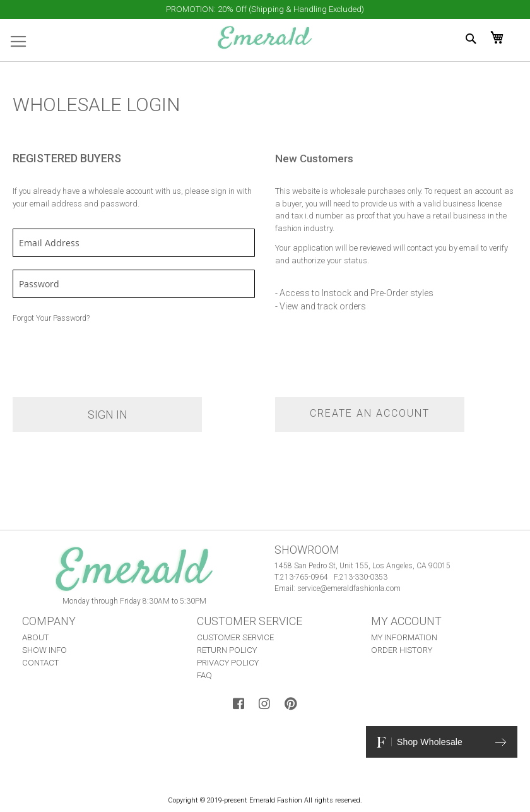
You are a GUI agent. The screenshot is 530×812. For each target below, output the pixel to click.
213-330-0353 (363, 577)
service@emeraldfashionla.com (349, 588)
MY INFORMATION (404, 637)
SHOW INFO (44, 650)
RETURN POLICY (227, 650)
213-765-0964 (304, 577)
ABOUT (35, 637)
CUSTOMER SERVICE (235, 637)
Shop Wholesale (442, 742)
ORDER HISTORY (402, 650)
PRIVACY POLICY (228, 663)
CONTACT (40, 663)
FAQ (204, 675)
